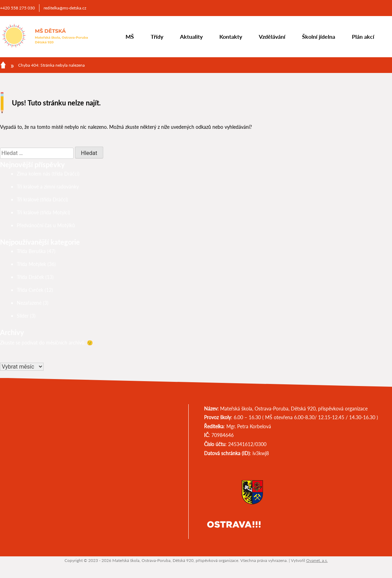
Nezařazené (29, 303)
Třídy (157, 36)
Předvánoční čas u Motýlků (46, 225)
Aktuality (191, 36)
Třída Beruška (31, 251)
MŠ (130, 36)
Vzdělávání (272, 36)
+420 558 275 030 (17, 8)
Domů (3, 65)
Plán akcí (363, 36)
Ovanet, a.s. (317, 560)
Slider (23, 316)
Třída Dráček (30, 277)
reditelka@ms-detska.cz (65, 8)
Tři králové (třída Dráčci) (42, 199)
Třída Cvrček (30, 290)
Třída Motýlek (31, 264)
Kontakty (231, 36)
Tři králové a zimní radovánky (48, 187)
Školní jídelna (319, 36)
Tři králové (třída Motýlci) (43, 212)
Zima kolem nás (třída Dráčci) (48, 174)
